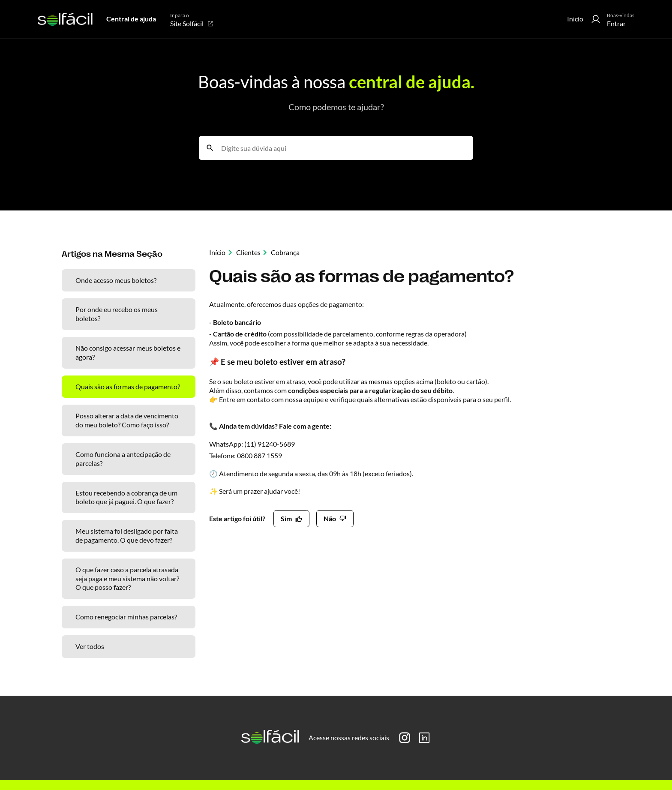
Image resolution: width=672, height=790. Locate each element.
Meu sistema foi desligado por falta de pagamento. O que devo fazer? (127, 535)
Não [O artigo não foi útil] (330, 518)
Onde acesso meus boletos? (116, 280)
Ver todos (90, 646)
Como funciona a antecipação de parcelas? (123, 459)
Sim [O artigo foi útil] (286, 518)
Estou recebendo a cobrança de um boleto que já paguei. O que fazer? (126, 497)
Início (575, 19)
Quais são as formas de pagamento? (128, 386)
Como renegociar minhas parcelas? (126, 617)
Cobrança (285, 252)
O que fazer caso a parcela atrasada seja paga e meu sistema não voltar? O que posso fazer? (127, 578)
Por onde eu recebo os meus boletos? (117, 314)
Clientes (248, 252)
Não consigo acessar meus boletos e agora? (128, 352)
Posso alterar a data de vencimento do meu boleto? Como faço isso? (127, 420)
